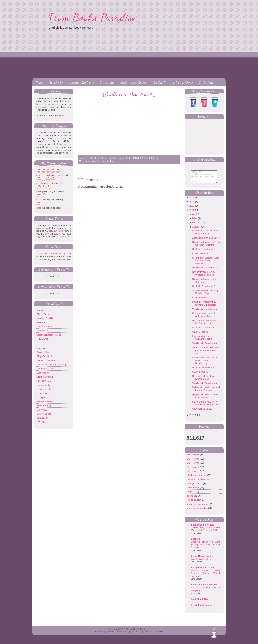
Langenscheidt (44, 389)
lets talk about (194, 503)
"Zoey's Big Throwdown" (49, 254)
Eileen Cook (43, 314)
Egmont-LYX (43, 373)
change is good (195, 486)
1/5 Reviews (193, 458)
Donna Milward (44, 327)
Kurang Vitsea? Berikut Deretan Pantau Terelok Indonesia (206, 576)
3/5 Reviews (193, 466)
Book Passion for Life (203, 528)
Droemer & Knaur (46, 369)
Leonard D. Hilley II (46, 318)
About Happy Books (202, 559)
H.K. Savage (43, 339)
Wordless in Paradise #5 (129, 94)
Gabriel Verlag (44, 385)
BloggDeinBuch (45, 356)
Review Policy (56, 231)
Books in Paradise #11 (203, 252)
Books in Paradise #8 (203, 370)
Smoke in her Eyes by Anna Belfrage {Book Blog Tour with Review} (206, 548)
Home (39, 82)
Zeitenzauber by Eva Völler (206, 241)
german (191, 499)
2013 (192, 209)
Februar (196, 225)
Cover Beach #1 (200, 375)
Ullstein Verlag (44, 414)
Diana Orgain (44, 331)
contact (62, 237)
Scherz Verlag (44, 406)
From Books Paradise (92, 17)
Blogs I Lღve (183, 82)
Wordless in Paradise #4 (204, 346)
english (191, 495)
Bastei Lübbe (43, 352)
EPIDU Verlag (44, 381)
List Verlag (42, 410)
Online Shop (137, 635)
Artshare (159, 635)
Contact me (206, 82)
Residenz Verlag (45, 401)
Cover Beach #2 (200, 335)
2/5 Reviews (193, 462)
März (195, 221)
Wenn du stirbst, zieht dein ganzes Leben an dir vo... (205, 353)
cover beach (193, 491)
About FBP (57, 82)
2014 (192, 205)
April (194, 217)
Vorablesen (42, 418)
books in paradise (196, 482)
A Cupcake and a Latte (203, 571)
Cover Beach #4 (200, 256)
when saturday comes (198, 507)
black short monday (197, 478)
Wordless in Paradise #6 (204, 271)
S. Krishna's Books (201, 608)
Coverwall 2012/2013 (203, 412)
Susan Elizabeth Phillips (49, 335)
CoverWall (107, 82)
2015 (192, 200)
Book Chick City (200, 602)
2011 (192, 418)
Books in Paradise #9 (203, 331)
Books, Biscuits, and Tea (204, 588)
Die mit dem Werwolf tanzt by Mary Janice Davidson (205, 264)
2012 (192, 213)
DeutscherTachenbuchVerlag (51, 365)
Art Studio (160, 82)
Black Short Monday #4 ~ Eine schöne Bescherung (205, 363)
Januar (196, 230)
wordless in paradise (103, 161)
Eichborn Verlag (45, 377)
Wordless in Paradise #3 (204, 386)
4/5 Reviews (193, 470)
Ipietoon (111, 635)
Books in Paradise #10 (203, 289)
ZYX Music (42, 422)
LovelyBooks (43, 397)
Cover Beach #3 (200, 301)
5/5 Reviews (193, 474)
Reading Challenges (133, 82)
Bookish (195, 542)
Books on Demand (46, 360)
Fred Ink (41, 322)
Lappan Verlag (44, 393)
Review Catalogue (82, 82)
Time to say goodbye (201, 562)
